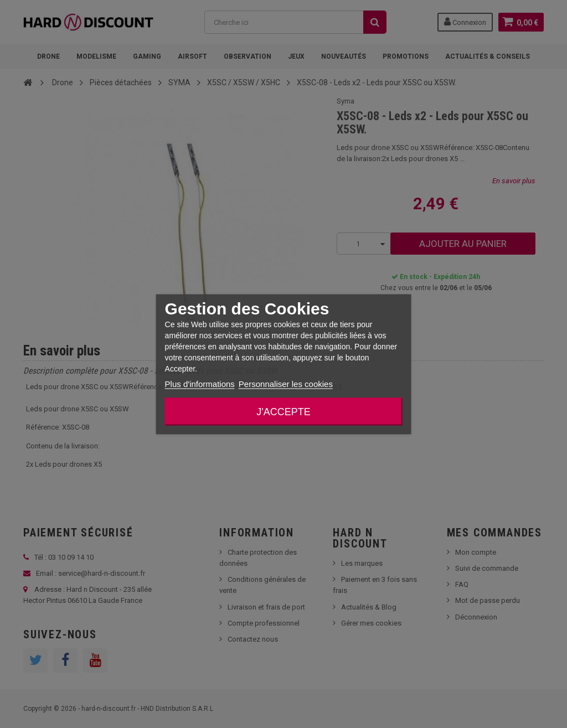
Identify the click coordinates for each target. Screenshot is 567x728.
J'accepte (283, 411)
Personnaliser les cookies (286, 383)
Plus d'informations (200, 383)
